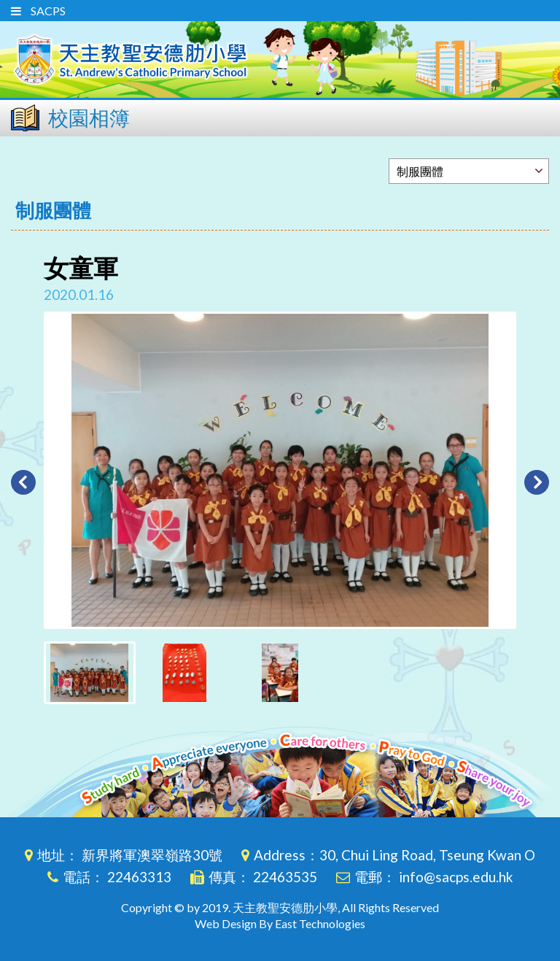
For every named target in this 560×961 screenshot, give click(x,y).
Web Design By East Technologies (280, 923)
